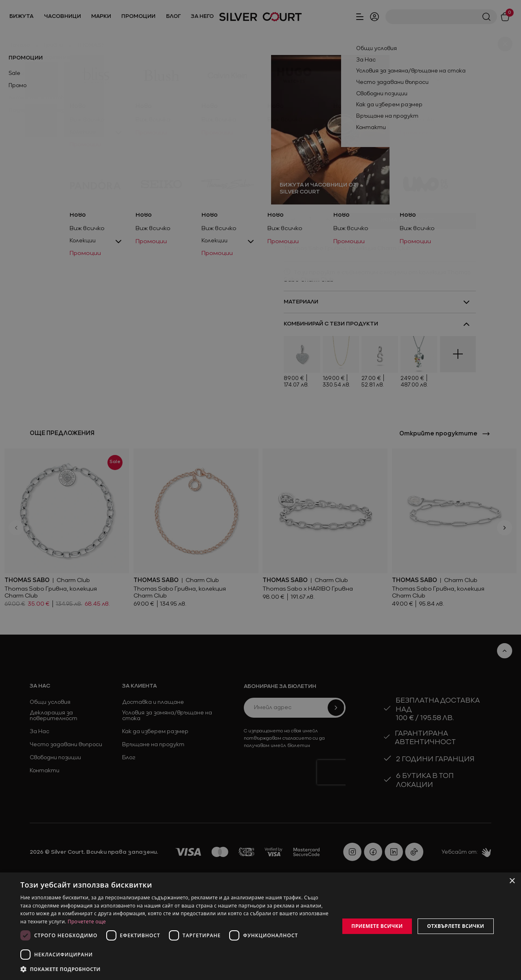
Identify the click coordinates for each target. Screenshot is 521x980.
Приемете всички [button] (377, 926)
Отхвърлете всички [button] (455, 926)
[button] (61, 969)
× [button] (512, 881)
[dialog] (260, 926)
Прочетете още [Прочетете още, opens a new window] (87, 922)
